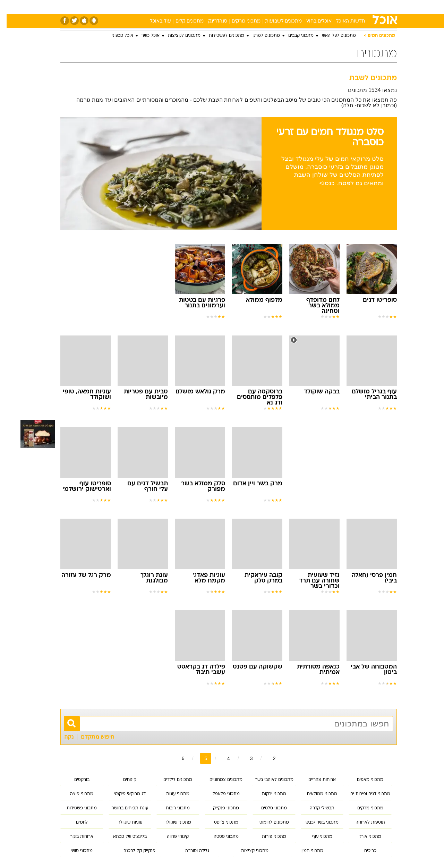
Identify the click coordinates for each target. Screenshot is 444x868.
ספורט (321, 7)
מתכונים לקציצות (178, 36)
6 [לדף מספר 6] (177, 758)
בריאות (218, 7)
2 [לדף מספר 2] (267, 758)
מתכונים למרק (260, 36)
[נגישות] (10, 7)
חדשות (345, 7)
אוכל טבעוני (116, 36)
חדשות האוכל (344, 21)
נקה (62, 737)
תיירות (194, 7)
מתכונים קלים (183, 21)
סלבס (277, 7)
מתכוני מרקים (240, 21)
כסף (258, 7)
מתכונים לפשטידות (220, 36)
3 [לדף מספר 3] (245, 758)
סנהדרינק (211, 21)
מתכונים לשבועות (277, 21)
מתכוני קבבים (294, 36)
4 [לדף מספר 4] (222, 758)
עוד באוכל (154, 21)
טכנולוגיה (168, 7)
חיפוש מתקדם (91, 737)
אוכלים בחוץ (312, 21)
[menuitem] (341, 7)
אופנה (143, 7)
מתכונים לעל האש (332, 36)
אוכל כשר (144, 36)
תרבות (299, 7)
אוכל (239, 7)
